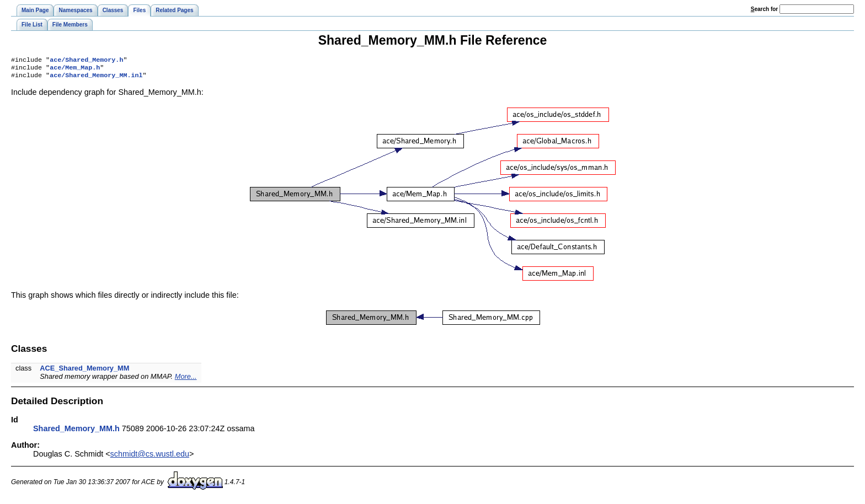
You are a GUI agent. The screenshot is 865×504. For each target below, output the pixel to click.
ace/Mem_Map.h (75, 69)
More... (186, 380)
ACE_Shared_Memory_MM (84, 371)
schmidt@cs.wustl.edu (150, 457)
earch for (764, 9)
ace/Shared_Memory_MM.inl (96, 78)
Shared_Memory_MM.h (76, 432)
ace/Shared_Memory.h (86, 61)
